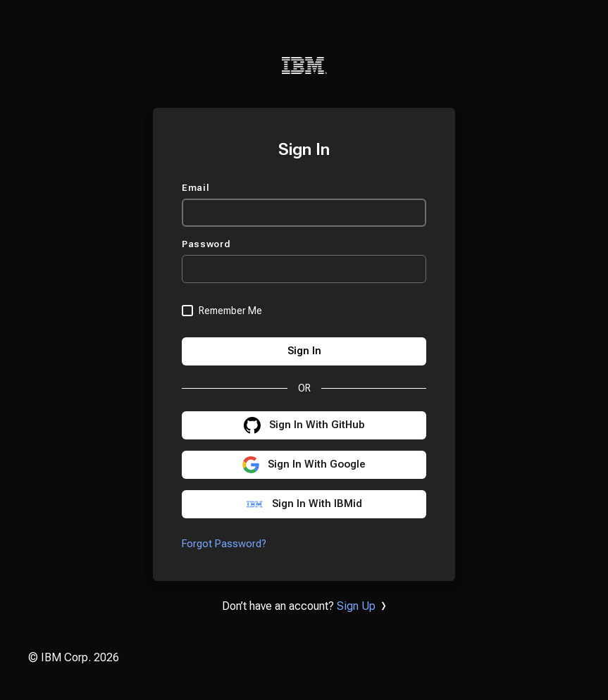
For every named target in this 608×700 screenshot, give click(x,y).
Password (207, 244)
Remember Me (230, 311)
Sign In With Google (317, 464)
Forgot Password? (224, 544)
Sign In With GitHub (317, 425)
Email (197, 188)
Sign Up (356, 606)
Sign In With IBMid (317, 504)
